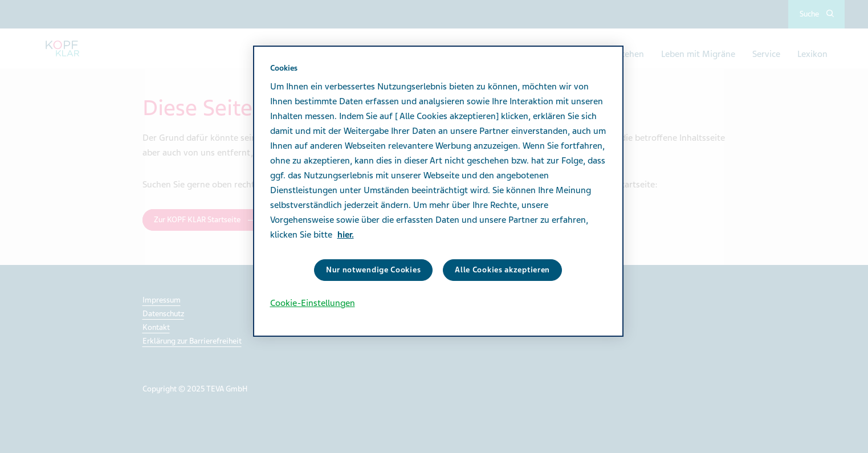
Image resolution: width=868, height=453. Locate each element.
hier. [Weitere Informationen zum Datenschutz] (346, 235)
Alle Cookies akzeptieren (502, 270)
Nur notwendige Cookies (373, 270)
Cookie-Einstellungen (313, 303)
